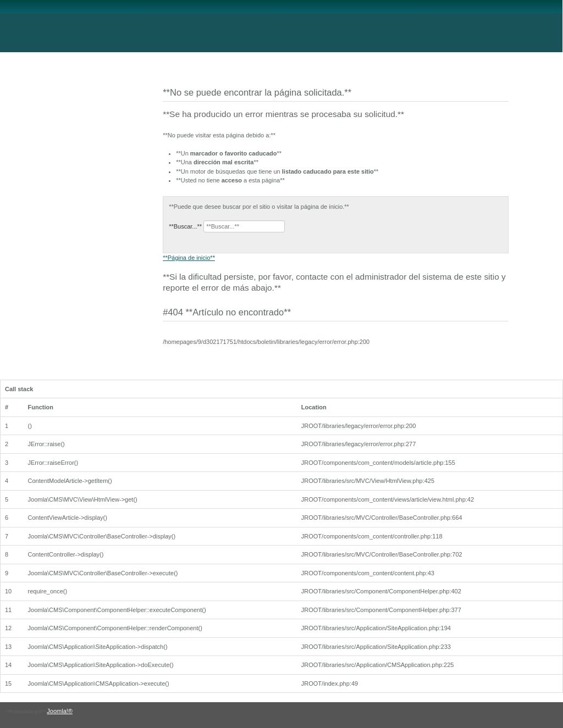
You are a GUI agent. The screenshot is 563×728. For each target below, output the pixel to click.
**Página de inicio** (189, 258)
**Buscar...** (185, 226)
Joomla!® (60, 711)
